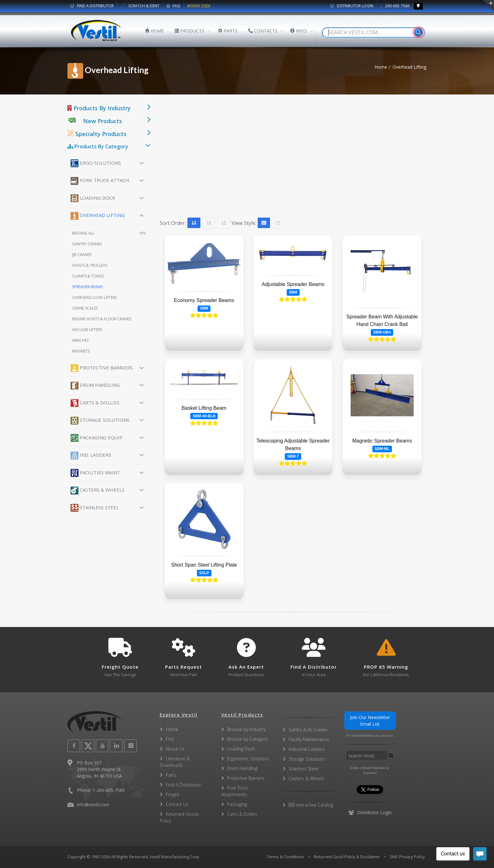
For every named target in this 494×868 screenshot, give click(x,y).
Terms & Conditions (285, 857)
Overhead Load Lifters (95, 297)
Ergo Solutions (96, 163)
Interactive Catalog (311, 805)
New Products (103, 121)
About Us (175, 749)
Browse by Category (247, 739)
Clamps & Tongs (88, 276)
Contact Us (177, 804)
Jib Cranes (82, 255)
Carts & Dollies (95, 403)
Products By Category (98, 146)
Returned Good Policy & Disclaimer (347, 857)
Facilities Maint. (96, 473)
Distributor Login (351, 6)
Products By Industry (99, 108)
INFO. (299, 31)
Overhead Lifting (98, 216)
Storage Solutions (100, 421)
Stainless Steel (95, 508)
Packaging (237, 804)
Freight (172, 794)
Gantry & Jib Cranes (308, 730)
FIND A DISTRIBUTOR (92, 6)
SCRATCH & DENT (140, 6)
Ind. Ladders (91, 456)
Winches (80, 340)
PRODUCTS (189, 31)
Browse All (109, 233)
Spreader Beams (87, 287)
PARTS (228, 31)
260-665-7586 (395, 6)
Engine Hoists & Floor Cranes (102, 319)
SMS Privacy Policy (407, 857)
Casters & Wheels (98, 491)
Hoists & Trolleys (90, 265)
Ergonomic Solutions (248, 759)
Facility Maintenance (309, 739)
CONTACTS (263, 31)
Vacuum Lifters (87, 330)
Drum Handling (95, 386)
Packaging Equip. (97, 438)
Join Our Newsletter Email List (370, 721)
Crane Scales (85, 308)
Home (381, 67)
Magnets (81, 351)
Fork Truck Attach (100, 181)
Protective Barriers (102, 368)
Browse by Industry (246, 729)
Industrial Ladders (307, 749)
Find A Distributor (183, 785)
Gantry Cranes (87, 244)
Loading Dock (93, 198)
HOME (154, 31)
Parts (171, 775)
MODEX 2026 (199, 6)
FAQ (173, 6)
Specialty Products (97, 134)
